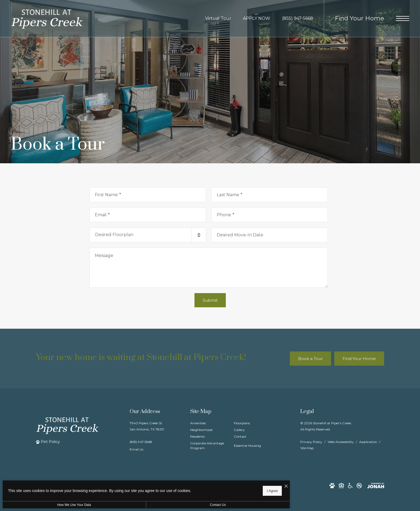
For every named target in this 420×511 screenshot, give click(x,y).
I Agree (173, 490)
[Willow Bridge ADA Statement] (350, 485)
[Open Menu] (403, 18)
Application (368, 442)
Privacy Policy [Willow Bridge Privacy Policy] (311, 442)
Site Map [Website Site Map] (307, 448)
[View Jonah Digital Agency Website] (376, 485)
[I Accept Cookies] (186, 485)
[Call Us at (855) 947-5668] (298, 19)
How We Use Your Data (49, 505)
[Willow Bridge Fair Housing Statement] (341, 485)
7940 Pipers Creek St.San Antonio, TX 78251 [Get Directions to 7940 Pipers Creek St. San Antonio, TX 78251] (147, 426)
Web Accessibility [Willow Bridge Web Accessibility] (341, 442)
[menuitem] (208, 423)
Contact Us (143, 505)
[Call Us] (147, 442)
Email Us (136, 449)
